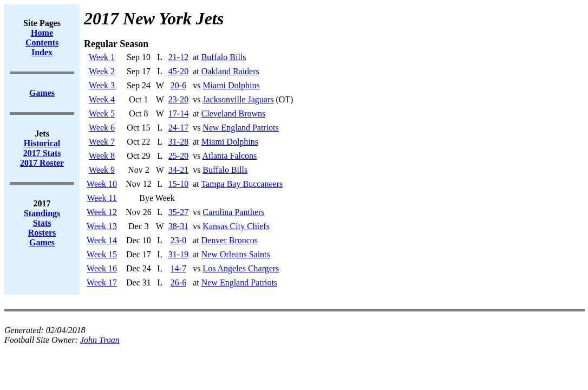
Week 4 (102, 99)
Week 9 (102, 170)
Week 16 (102, 268)
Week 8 (102, 156)
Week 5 (102, 113)
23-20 (178, 99)
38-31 (178, 226)
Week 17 (102, 282)
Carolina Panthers (233, 212)
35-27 (178, 212)
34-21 (178, 170)
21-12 (178, 57)
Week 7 (102, 142)
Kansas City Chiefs (236, 226)
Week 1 (102, 57)
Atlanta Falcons (229, 156)
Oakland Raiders (230, 71)
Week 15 (102, 254)
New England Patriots (240, 128)
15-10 (178, 184)
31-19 (178, 254)
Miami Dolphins (231, 85)
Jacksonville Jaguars (238, 99)
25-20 (178, 156)
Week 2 (102, 71)
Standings (42, 213)
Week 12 (102, 212)
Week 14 (102, 240)
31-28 (178, 142)
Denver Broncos (230, 240)
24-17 (178, 128)
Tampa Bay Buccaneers (242, 184)
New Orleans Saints (236, 254)
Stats (42, 223)
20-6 (178, 85)
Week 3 (102, 85)
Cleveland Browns (234, 113)
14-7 (178, 268)
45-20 (178, 71)
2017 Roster (42, 163)
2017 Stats (42, 153)
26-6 (178, 282)
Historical (42, 143)
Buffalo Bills (224, 57)
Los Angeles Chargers (241, 268)
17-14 (178, 113)
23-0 (178, 240)
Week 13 (102, 226)
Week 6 (102, 128)
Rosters (42, 233)
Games (42, 242)
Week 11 (102, 198)
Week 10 (102, 184)
